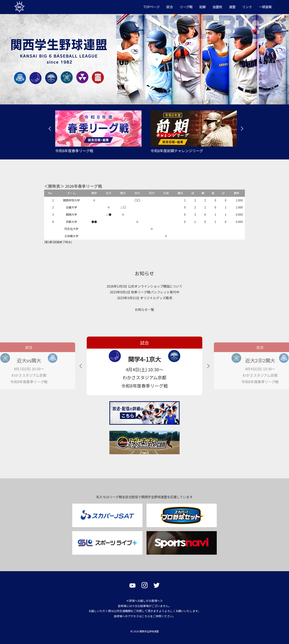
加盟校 (217, 7)
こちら (146, 616)
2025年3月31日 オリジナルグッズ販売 (145, 298)
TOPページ (151, 7)
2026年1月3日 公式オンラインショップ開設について (144, 286)
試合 (170, 7)
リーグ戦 (186, 7)
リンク (247, 7)
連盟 (232, 7)
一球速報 (265, 7)
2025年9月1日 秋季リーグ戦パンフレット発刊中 (145, 292)
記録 (203, 7)
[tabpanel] (97, 132)
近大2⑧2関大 (260, 361)
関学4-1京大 (144, 359)
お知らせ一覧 (144, 309)
